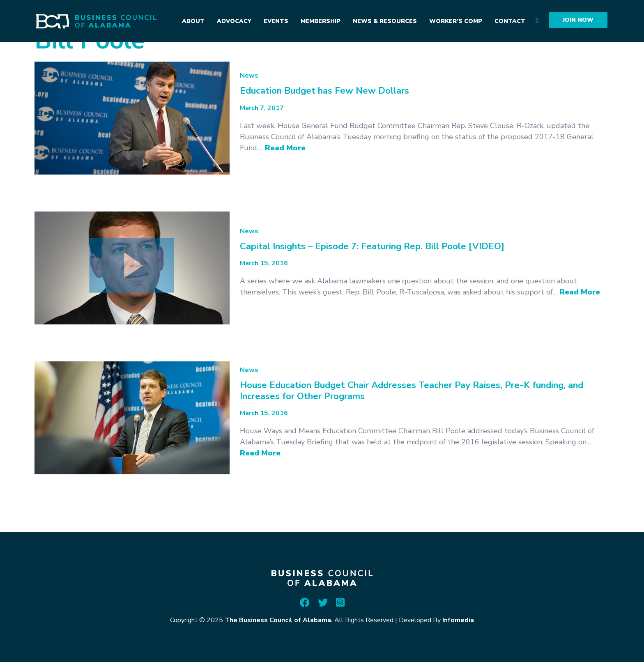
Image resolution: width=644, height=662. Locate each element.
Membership (321, 21)
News (249, 76)
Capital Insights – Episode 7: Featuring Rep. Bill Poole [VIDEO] (372, 246)
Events (276, 21)
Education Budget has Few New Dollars (324, 91)
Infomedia (458, 620)
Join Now (578, 20)
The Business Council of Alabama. (279, 620)
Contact (510, 21)
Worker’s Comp (456, 21)
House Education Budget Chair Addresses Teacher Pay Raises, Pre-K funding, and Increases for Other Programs (412, 391)
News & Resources (385, 21)
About (193, 21)
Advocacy (234, 21)
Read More (285, 148)
